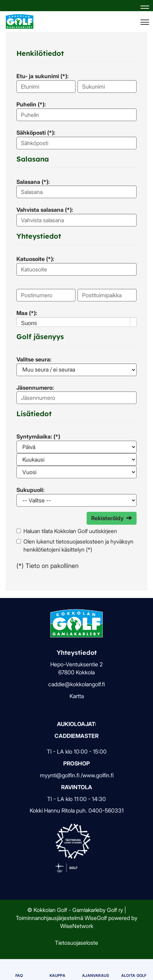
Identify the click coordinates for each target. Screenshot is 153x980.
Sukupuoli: (30, 490)
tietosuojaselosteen (80, 541)
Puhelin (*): (31, 104)
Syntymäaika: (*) (38, 436)
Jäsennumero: (35, 388)
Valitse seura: (34, 359)
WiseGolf (96, 918)
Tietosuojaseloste (76, 943)
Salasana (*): (33, 182)
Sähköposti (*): (36, 133)
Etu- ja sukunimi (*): (42, 76)
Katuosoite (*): (35, 259)
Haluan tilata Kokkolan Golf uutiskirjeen (70, 531)
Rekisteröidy (112, 518)
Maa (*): (27, 313)
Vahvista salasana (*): (45, 210)
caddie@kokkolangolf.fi (76, 684)
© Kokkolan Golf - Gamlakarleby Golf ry (75, 910)
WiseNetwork (77, 926)
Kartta (77, 696)
